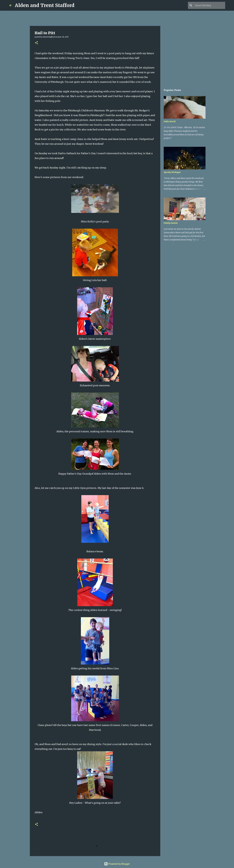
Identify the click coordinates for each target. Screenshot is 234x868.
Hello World (170, 121)
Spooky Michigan (172, 172)
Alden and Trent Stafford (45, 5)
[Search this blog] (210, 5)
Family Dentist (171, 223)
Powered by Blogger (117, 864)
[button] (36, 43)
